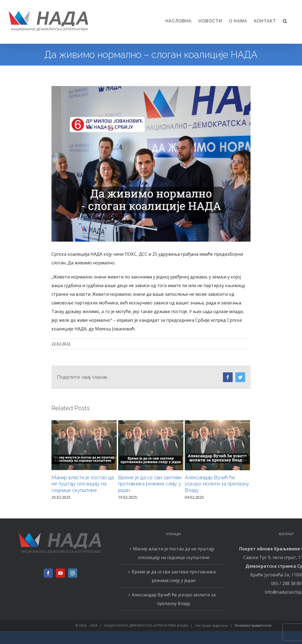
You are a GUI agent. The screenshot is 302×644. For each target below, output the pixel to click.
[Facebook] (48, 573)
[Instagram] (73, 573)
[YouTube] (60, 573)
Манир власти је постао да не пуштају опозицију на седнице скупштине (83, 484)
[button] (285, 21)
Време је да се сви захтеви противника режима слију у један (150, 484)
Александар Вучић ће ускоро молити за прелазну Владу (217, 484)
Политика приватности (253, 625)
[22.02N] (151, 164)
